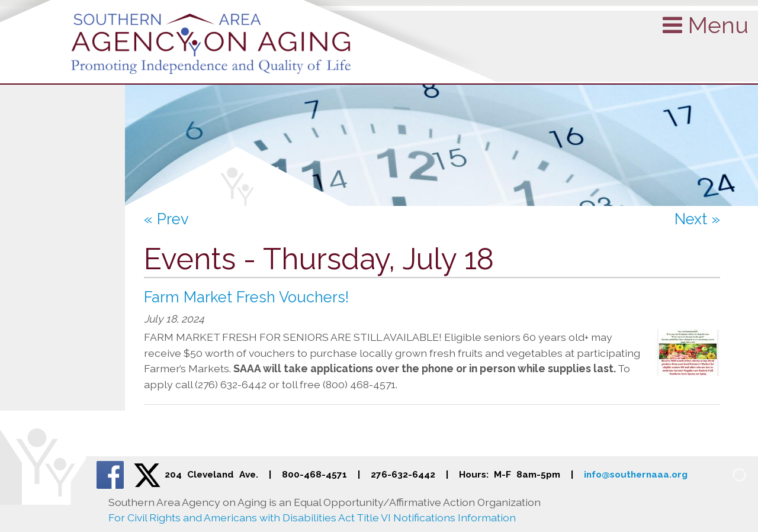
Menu (706, 25)
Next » (697, 219)
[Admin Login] (725, 474)
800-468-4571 (314, 475)
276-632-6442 (403, 475)
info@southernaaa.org (636, 475)
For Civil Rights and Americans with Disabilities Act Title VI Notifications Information (312, 518)
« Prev (166, 219)
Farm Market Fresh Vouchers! (246, 297)
